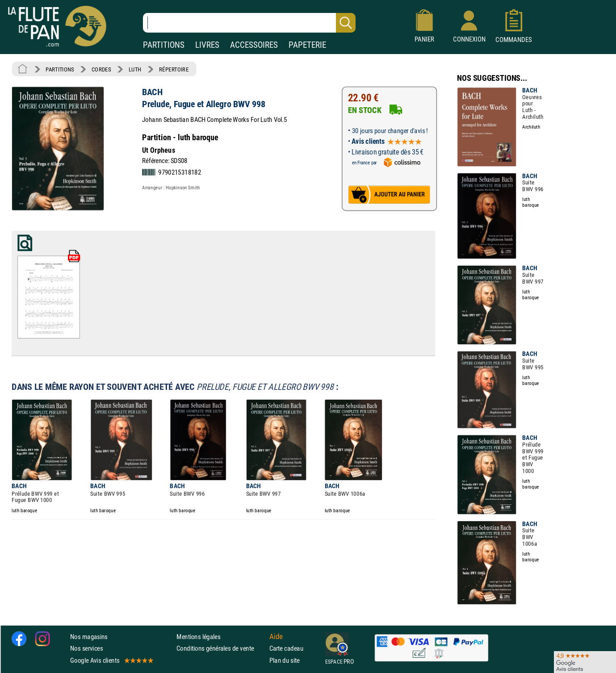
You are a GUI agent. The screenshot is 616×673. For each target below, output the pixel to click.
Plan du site (285, 660)
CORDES (101, 69)
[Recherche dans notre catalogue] (249, 23)
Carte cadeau (286, 648)
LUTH (135, 69)
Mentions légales (198, 637)
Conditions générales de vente (221, 648)
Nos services (86, 648)
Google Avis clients (111, 660)
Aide (276, 636)
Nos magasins (89, 637)
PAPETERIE (307, 45)
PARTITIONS (164, 45)
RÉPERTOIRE (174, 69)
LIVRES (207, 45)
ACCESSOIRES (254, 45)
